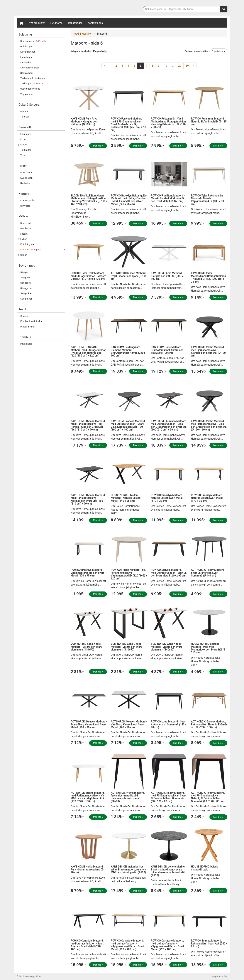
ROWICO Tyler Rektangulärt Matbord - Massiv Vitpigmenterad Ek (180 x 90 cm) (207, 200)
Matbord (31, 249)
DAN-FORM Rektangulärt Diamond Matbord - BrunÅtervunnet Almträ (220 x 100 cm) (128, 351)
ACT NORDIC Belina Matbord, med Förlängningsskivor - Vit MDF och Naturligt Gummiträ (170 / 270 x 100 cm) (88, 797)
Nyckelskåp (26, 178)
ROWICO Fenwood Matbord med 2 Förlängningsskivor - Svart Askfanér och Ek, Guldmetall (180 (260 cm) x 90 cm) (128, 124)
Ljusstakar (26, 62)
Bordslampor (33, 41)
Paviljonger (26, 344)
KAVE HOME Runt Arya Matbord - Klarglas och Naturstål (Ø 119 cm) (84, 121)
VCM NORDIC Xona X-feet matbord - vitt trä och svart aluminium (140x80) (166, 647)
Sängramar (26, 299)
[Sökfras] (182, 9)
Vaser (23, 155)
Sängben (25, 277)
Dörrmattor (26, 173)
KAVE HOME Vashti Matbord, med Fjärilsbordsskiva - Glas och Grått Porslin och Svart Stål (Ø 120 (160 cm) (209, 425)
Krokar (24, 139)
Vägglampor (27, 94)
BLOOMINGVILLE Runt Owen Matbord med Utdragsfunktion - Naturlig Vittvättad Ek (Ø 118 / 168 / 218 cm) (89, 200)
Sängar (24, 272)
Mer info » (98, 146)
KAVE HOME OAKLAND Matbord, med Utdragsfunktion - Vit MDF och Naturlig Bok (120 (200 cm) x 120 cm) (89, 351)
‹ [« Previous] (104, 66)
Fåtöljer (24, 234)
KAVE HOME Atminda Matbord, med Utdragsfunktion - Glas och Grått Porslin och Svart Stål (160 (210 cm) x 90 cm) (169, 425)
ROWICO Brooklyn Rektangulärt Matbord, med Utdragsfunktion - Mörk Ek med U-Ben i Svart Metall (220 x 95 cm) (129, 200)
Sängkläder (26, 293)
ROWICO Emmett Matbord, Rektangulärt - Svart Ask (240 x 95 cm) (209, 943)
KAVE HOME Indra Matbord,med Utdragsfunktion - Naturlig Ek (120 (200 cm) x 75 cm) (208, 277)
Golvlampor (26, 47)
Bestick (24, 111)
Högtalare (26, 134)
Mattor (24, 145)
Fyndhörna (57, 23)
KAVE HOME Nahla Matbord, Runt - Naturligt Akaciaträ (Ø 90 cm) (87, 869)
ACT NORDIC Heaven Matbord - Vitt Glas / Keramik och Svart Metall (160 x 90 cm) (129, 724)
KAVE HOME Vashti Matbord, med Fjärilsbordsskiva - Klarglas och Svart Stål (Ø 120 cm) (208, 351)
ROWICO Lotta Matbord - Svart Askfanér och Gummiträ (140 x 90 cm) (169, 724)
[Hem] (21, 23)
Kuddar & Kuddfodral (31, 321)
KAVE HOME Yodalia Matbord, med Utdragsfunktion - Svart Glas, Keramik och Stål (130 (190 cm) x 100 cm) (128, 425)
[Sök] (224, 9)
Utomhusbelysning (30, 89)
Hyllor (23, 239)
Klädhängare (27, 244)
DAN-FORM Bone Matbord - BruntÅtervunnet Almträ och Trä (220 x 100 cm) (167, 350)
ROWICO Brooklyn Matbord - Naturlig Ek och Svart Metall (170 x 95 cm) (167, 498)
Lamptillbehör (28, 52)
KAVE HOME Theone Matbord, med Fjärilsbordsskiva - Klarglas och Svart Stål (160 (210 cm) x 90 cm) (88, 499)
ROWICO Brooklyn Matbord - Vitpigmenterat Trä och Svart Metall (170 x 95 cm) (87, 573)
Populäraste (218, 51)
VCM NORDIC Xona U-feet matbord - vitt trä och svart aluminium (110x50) (126, 647)
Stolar (23, 255)
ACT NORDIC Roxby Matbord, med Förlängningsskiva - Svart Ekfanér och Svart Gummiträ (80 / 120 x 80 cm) (168, 797)
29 (180, 66)
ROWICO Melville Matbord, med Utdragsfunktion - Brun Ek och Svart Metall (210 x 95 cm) (169, 573)
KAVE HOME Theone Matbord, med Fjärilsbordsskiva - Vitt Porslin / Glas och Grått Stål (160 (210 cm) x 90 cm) (88, 425)
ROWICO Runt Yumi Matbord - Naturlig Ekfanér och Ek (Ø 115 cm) (209, 121)
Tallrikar (25, 117)
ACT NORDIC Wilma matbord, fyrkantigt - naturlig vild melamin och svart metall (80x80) (128, 797)
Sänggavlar (26, 288)
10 (166, 66)
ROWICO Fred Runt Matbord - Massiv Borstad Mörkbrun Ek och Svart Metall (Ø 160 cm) (168, 198)
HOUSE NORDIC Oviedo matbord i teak (205, 868)
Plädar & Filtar (28, 327)
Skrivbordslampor (30, 68)
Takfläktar (26, 150)
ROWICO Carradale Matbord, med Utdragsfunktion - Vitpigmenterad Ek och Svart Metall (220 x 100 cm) (127, 945)
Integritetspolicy (219, 976)
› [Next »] (194, 66)
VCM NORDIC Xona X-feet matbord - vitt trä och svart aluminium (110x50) (86, 647)
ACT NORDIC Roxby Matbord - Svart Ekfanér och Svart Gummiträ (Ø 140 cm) (208, 573)
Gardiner (25, 316)
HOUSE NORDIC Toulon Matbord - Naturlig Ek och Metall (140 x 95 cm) (126, 498)
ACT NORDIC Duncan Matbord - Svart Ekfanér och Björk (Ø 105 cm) (129, 276)
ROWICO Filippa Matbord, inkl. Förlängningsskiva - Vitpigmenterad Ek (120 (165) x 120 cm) (129, 574)
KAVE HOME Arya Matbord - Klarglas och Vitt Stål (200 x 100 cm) (167, 276)
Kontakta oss (95, 23)
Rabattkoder (75, 23)
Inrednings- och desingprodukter (44, 8)
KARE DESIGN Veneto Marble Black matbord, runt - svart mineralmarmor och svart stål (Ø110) (168, 871)
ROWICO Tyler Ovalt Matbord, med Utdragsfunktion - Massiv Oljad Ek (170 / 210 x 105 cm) (88, 276)
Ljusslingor (26, 57)
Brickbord (25, 223)
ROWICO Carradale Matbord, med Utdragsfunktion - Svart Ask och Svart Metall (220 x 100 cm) (87, 945)
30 (187, 66)
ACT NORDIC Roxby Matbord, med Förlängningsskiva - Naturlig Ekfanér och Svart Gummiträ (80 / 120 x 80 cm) (208, 797)
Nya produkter (37, 23)
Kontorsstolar (28, 200)
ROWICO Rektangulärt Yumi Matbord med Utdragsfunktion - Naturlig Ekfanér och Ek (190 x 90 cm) (168, 123)
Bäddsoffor (26, 228)
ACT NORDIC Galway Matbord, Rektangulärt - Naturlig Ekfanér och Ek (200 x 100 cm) (209, 724)
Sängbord (26, 283)
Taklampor (32, 84)
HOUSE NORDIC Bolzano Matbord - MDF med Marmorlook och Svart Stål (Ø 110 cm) (208, 648)
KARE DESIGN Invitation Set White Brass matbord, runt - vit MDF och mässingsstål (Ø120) (128, 869)
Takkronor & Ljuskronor (33, 78)
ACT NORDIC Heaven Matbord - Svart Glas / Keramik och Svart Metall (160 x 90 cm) (89, 724)
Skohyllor (25, 183)
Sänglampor (27, 73)
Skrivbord (25, 206)
